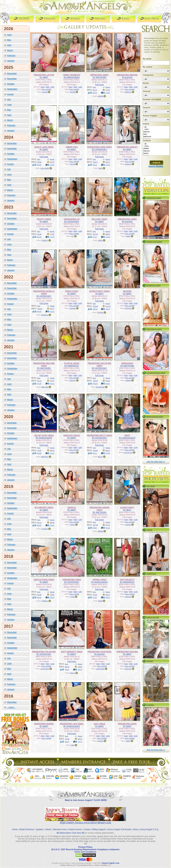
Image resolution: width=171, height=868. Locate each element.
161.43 (52, 453)
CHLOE (73, 164)
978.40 (108, 381)
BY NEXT (99, 294)
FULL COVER (46, 89)
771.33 (108, 90)
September (12, 89)
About (136, 829)
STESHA (100, 312)
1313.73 (108, 306)
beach (156, 153)
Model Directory (27, 829)
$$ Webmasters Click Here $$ (70, 833)
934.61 (95, 528)
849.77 (52, 309)
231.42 (52, 311)
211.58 (52, 237)
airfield (156, 149)
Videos (48, 829)
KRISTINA (45, 457)
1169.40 (95, 381)
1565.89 (95, 306)
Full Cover (100, 85)
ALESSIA (73, 308)
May (9, 40)
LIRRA (128, 236)
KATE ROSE (100, 669)
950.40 (39, 162)
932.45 (95, 165)
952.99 (39, 595)
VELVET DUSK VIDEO (44, 435)
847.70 (95, 93)
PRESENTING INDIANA (127, 75)
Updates (40, 829)
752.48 (67, 739)
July (9, 99)
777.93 (52, 234)
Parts (94, 87)
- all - (156, 127)
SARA (100, 168)
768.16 (67, 670)
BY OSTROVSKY (100, 149)
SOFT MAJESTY (127, 580)
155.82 (52, 165)
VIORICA (45, 240)
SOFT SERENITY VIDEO (72, 652)
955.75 (95, 90)
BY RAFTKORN (100, 77)
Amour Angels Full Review (119, 829)
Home (15, 829)
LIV (73, 236)
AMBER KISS (72, 147)
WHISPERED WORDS (44, 724)
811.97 (52, 162)
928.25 (108, 450)
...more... (11, 707)
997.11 (95, 453)
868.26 (108, 234)
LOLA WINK (45, 168)
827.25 (39, 381)
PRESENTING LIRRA (127, 219)
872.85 (108, 525)
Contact (87, 829)
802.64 (52, 523)
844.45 (39, 597)
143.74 (80, 670)
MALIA (73, 673)
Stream (108, 87)
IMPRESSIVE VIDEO (99, 75)
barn (156, 134)
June (9, 35)
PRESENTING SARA (72, 580)
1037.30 (95, 234)
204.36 (52, 525)
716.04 (80, 667)
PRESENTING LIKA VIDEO (72, 724)
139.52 (52, 384)
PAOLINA (128, 308)
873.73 (108, 162)
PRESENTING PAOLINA (127, 652)
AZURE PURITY (127, 507)
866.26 (67, 667)
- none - (156, 129)
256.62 (108, 384)
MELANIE (45, 387)
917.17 (95, 237)
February (11, 56)
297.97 (108, 309)
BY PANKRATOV (72, 366)
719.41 (39, 450)
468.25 (108, 597)
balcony (156, 132)
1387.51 (95, 309)
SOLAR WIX (100, 387)
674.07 (52, 381)
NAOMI (73, 92)
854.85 (39, 525)
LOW (52, 87)
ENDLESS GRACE (72, 435)
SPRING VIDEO (99, 580)
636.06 (39, 453)
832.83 (39, 237)
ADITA (100, 240)
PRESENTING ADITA (127, 724)
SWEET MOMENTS (72, 75)
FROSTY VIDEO (44, 219)
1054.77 (95, 162)
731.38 (39, 384)
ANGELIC (72, 507)
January (11, 61)
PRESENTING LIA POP (44, 75)
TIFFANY (73, 380)
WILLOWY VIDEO (100, 219)
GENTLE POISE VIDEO (44, 580)
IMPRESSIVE (127, 363)
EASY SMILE (100, 724)
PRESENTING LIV (72, 219)
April (9, 45)
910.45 (39, 311)
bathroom (156, 137)
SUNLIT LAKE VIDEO (44, 147)
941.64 (39, 234)
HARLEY (128, 164)
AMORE (100, 96)
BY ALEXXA (127, 77)
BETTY (100, 457)
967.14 (39, 523)
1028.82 (40, 309)
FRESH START (72, 291)
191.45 (108, 528)
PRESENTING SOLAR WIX (44, 652)
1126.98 (95, 450)
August (10, 94)
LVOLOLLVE (128, 453)
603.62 (52, 450)
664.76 (67, 742)
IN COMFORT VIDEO (44, 507)
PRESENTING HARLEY (127, 147)
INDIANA (128, 92)
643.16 (108, 595)
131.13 (80, 742)
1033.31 (95, 384)
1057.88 (95, 525)
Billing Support (99, 829)
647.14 (80, 739)
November (12, 79)
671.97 (95, 597)
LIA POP (45, 92)
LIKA (73, 745)
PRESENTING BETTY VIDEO (100, 435)
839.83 (39, 165)
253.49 (108, 453)
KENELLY (45, 315)
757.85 (95, 595)
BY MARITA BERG (72, 77)
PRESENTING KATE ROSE (100, 652)
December (12, 73)
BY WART (44, 77)
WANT (127, 435)
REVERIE (127, 291)
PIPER (100, 601)
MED (48, 87)
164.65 (108, 93)
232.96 (108, 237)
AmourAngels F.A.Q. (149, 829)
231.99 (108, 165)
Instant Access (75, 829)
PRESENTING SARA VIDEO (99, 147)
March (10, 50)
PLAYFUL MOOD (72, 363)
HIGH (43, 87)
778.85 (52, 595)
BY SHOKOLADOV (44, 438)
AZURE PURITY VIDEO (100, 291)
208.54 (52, 597)
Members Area (60, 829)
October (11, 84)
